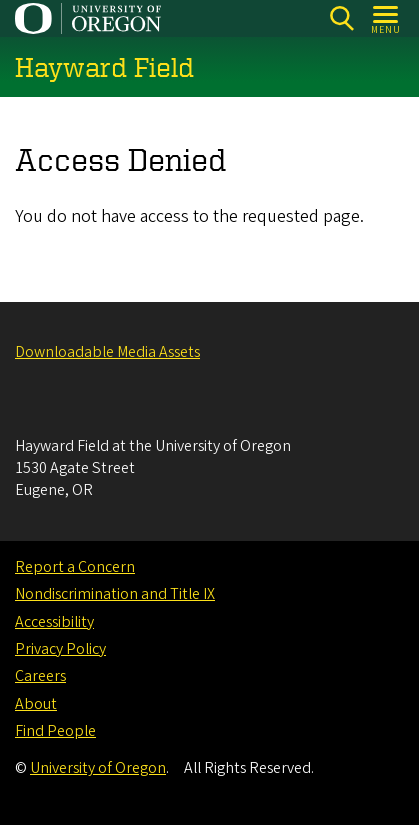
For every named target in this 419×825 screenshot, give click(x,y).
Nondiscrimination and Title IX (115, 594)
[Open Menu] (386, 18)
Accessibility (54, 622)
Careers (40, 676)
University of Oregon (98, 768)
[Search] (341, 18)
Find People (55, 731)
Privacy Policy (60, 649)
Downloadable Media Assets (107, 352)
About (36, 704)
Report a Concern (75, 567)
